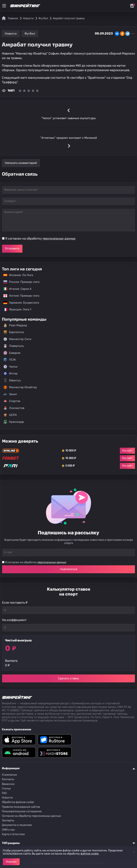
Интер (10, 373)
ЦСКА (10, 415)
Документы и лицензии (17, 825)
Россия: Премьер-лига (20, 282)
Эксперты (8, 821)
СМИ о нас (8, 830)
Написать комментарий (21, 163)
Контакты (8, 779)
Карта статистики (13, 834)
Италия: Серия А (16, 289)
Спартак (12, 401)
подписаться (69, 569)
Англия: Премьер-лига (19, 296)
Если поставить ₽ (15, 603)
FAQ (4, 793)
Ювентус (12, 380)
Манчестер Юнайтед (20, 387)
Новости (11, 34)
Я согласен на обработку (40, 239)
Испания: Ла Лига (18, 275)
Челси (10, 367)
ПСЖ (10, 360)
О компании (9, 775)
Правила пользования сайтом (21, 807)
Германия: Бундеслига (19, 303)
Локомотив (14, 408)
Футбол (30, 34)
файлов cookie (90, 854)
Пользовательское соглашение (22, 811)
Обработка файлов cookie (18, 802)
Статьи (6, 789)
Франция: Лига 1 (15, 309)
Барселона (14, 332)
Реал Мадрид (15, 325)
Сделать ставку (68, 678)
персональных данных (59, 239)
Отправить (12, 248)
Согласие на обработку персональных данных (31, 816)
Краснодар (14, 422)
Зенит (10, 394)
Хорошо (11, 862)
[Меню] (4, 6)
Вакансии (8, 784)
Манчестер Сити (17, 339)
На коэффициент (14, 620)
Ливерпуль (14, 346)
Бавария (12, 353)
